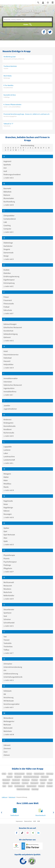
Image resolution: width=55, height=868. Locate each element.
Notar (6, 504)
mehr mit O (9, 544)
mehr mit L (8, 463)
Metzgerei (7, 474)
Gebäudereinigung (11, 334)
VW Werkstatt (9, 701)
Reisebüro (7, 589)
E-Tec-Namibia (8, 85)
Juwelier (7, 406)
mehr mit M (9, 490)
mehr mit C (9, 232)
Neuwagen (8, 514)
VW (5, 694)
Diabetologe (8, 243)
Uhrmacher (8, 664)
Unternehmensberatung (13, 667)
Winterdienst (8, 718)
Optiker (6, 528)
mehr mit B (9, 205)
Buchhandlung (9, 202)
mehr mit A (9, 178)
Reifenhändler (9, 595)
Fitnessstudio (9, 304)
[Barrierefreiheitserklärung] (48, 2)
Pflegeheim (8, 568)
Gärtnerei (7, 337)
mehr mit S (9, 626)
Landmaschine (9, 456)
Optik (6, 541)
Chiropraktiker (9, 216)
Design (6, 256)
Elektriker (7, 273)
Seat (5, 616)
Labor (6, 453)
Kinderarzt (7, 419)
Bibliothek (7, 192)
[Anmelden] (43, 2)
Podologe (7, 565)
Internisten (8, 382)
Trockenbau (8, 646)
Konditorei (8, 429)
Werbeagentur (9, 721)
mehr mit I (8, 395)
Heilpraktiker (8, 364)
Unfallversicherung (11, 674)
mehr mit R (9, 599)
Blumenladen (9, 198)
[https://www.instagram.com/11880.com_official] (28, 833)
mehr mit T (9, 653)
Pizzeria (6, 558)
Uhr (5, 670)
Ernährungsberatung (11, 276)
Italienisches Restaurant (13, 385)
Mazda (6, 487)
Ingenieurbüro (9, 388)
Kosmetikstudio (10, 426)
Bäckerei (7, 195)
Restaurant (8, 586)
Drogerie (7, 249)
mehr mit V (8, 707)
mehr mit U (9, 680)
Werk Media (8, 76)
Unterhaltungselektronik (13, 677)
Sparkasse (7, 613)
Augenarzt (7, 161)
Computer (7, 229)
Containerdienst (10, 219)
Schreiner (7, 619)
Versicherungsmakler (12, 704)
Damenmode (8, 253)
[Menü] (53, 2)
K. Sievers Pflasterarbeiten (12, 104)
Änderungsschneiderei (12, 174)
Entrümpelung (9, 283)
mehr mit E (8, 286)
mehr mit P (9, 572)
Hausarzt (7, 361)
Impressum (19, 821)
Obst (5, 538)
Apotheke (7, 165)
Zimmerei (7, 748)
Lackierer (7, 450)
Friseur (6, 297)
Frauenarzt (8, 300)
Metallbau (7, 484)
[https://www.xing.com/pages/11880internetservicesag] (33, 833)
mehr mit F (8, 313)
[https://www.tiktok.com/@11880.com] (22, 833)
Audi (5, 171)
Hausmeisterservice (11, 355)
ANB (39, 821)
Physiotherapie (9, 555)
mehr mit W (9, 734)
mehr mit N (9, 517)
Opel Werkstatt (9, 535)
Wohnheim (8, 731)
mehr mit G (9, 341)
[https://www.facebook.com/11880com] (17, 833)
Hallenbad (8, 358)
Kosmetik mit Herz (10, 95)
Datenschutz (28, 821)
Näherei (6, 511)
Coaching (7, 225)
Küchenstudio (9, 433)
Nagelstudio (8, 501)
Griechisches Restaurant (13, 327)
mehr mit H (9, 368)
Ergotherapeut (9, 280)
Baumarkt (7, 188)
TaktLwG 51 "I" (8, 124)
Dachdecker (8, 246)
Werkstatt (7, 725)
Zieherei (7, 755)
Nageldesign (8, 507)
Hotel (6, 351)
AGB (35, 821)
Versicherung (8, 697)
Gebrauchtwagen (10, 324)
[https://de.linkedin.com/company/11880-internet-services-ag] (38, 833)
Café (5, 222)
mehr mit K (9, 436)
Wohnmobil (8, 728)
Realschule (8, 592)
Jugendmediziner (10, 409)
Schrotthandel (9, 623)
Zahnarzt (7, 745)
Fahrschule (8, 310)
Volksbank (8, 691)
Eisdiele (6, 270)
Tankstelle (8, 643)
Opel (5, 531)
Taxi (5, 637)
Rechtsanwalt (9, 582)
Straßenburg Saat (10, 57)
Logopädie (8, 447)
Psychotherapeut (10, 562)
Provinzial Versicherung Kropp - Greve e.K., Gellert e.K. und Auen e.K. (27, 114)
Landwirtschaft (9, 460)
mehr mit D (9, 259)
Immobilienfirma (10, 392)
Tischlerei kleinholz (10, 66)
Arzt (5, 168)
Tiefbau (6, 650)
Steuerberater (9, 609)
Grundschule (8, 331)
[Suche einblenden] (38, 2)
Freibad (6, 307)
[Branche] (27, 19)
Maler (6, 480)
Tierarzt (6, 640)
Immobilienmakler (11, 378)
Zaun (5, 752)
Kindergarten (8, 423)
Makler (6, 477)
